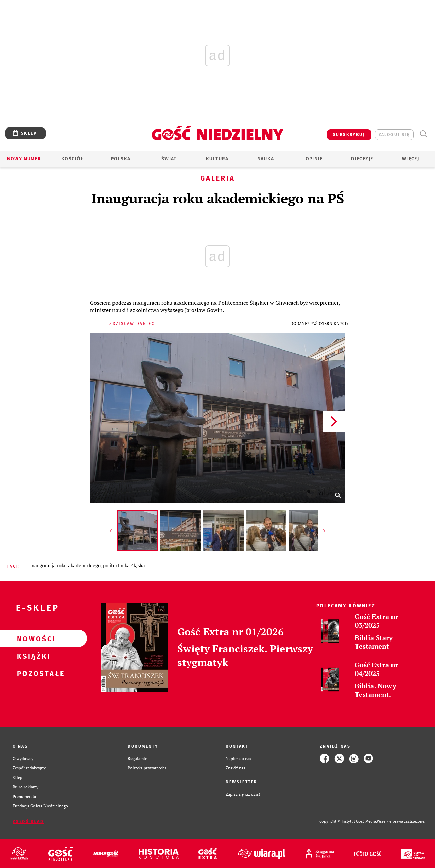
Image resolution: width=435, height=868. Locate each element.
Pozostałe (33, 673)
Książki (33, 656)
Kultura (217, 159)
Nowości (33, 639)
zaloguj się (394, 135)
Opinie (314, 159)
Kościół (73, 159)
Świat (169, 159)
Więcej (411, 159)
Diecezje (362, 159)
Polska (121, 159)
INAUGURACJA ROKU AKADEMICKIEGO (65, 566)
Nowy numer (24, 159)
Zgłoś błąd (28, 822)
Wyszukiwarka (423, 134)
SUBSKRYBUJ (349, 135)
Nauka (266, 159)
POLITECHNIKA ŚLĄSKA (124, 566)
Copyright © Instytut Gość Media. (348, 822)
